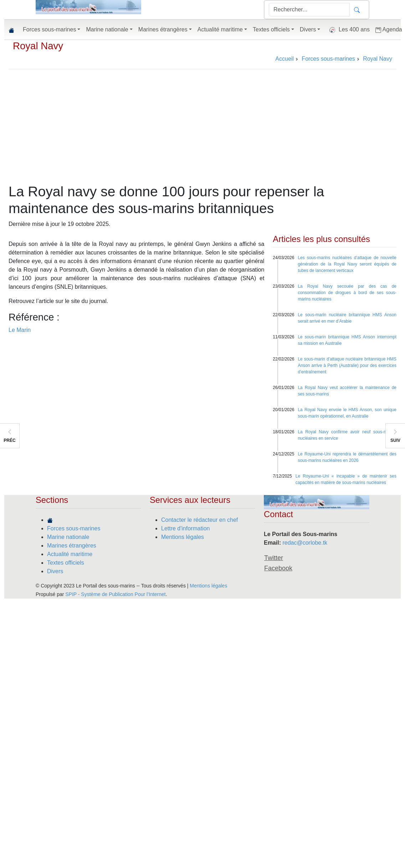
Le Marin (20, 330)
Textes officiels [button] (271, 29)
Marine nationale (68, 537)
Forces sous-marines (74, 528)
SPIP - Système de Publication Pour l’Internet (115, 594)
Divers (55, 571)
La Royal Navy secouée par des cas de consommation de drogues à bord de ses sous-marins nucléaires (347, 293)
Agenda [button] (389, 30)
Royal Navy (38, 46)
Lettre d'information (185, 528)
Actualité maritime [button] (220, 29)
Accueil (284, 59)
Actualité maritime (70, 554)
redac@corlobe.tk (305, 543)
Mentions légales (183, 537)
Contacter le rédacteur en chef (199, 520)
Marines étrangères (72, 546)
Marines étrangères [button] (163, 29)
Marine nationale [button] (107, 29)
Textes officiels (66, 563)
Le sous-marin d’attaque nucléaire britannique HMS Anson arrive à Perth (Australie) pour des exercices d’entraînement (347, 365)
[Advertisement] (203, 130)
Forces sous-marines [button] (49, 29)
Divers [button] (308, 29)
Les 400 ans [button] (348, 30)
